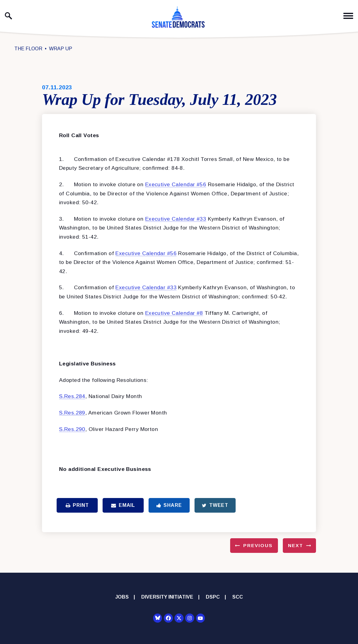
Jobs (122, 597)
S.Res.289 (72, 413)
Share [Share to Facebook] (169, 505)
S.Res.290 (72, 429)
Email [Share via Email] (123, 505)
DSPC (213, 597)
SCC (238, 597)
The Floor (28, 49)
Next (296, 545)
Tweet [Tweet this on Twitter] (215, 505)
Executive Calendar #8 (174, 313)
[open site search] (9, 16)
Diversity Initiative (167, 597)
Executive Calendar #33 (176, 219)
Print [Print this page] (77, 505)
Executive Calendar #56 (176, 184)
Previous (258, 545)
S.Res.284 (72, 396)
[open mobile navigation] (348, 16)
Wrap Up (61, 49)
